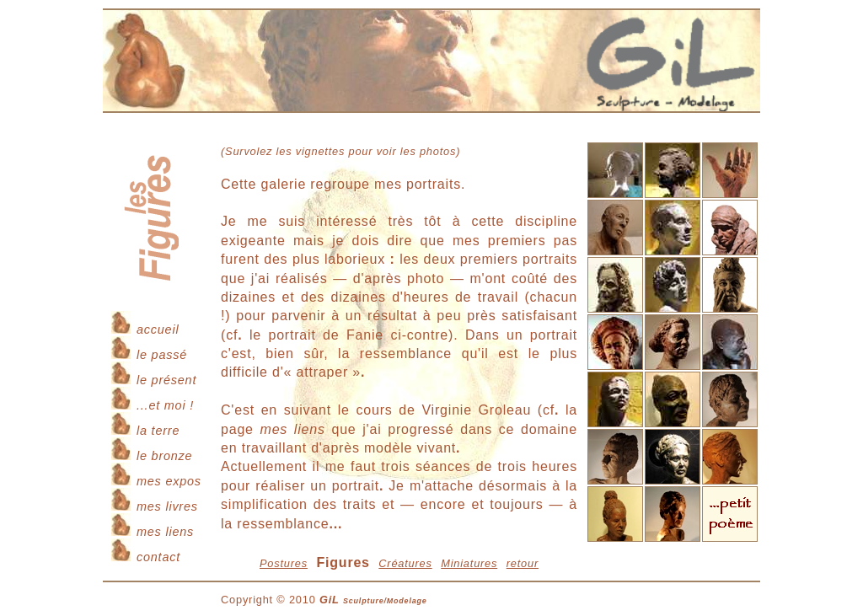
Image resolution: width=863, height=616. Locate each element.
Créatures (405, 563)
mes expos (169, 481)
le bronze (164, 456)
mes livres (167, 506)
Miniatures (469, 563)
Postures (284, 563)
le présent (166, 380)
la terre (158, 431)
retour (523, 563)
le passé (162, 355)
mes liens (165, 532)
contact (158, 557)
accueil (158, 329)
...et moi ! (165, 405)
